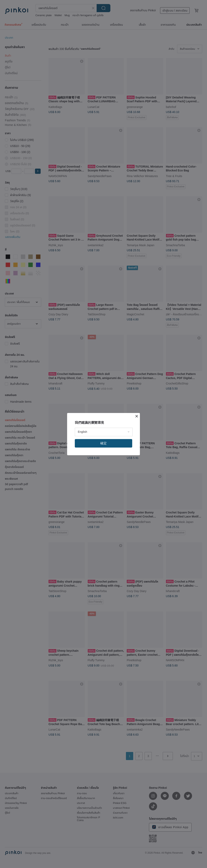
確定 (103, 443)
